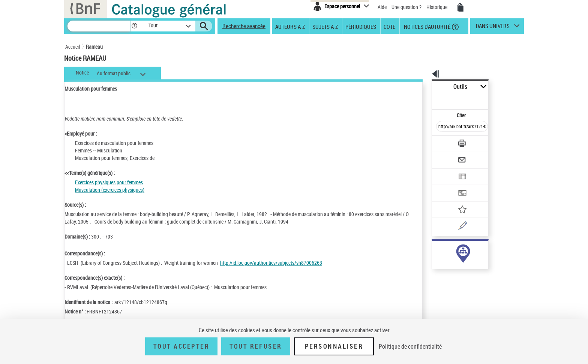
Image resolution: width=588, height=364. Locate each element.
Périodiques (361, 26)
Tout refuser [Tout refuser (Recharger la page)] (256, 346)
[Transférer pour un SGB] (444, 171)
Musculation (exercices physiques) (110, 190)
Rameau (94, 47)
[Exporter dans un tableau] (446, 156)
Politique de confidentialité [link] (410, 346)
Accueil (73, 47)
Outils (424, 87)
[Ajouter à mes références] (445, 185)
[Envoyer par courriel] (441, 142)
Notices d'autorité (427, 26)
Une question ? (406, 7)
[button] (134, 26)
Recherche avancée (244, 26)
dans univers (493, 28)
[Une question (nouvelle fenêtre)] (456, 200)
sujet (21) (434, 250)
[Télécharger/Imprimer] (442, 127)
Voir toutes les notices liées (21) (453, 265)
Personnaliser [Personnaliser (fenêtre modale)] (334, 346)
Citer (429, 99)
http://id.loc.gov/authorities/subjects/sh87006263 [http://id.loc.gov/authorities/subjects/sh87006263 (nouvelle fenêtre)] (271, 263)
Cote (389, 26)
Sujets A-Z (325, 26)
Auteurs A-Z (290, 26)
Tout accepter (181, 346)
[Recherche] (99, 26)
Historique (437, 7)
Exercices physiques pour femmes (109, 182)
